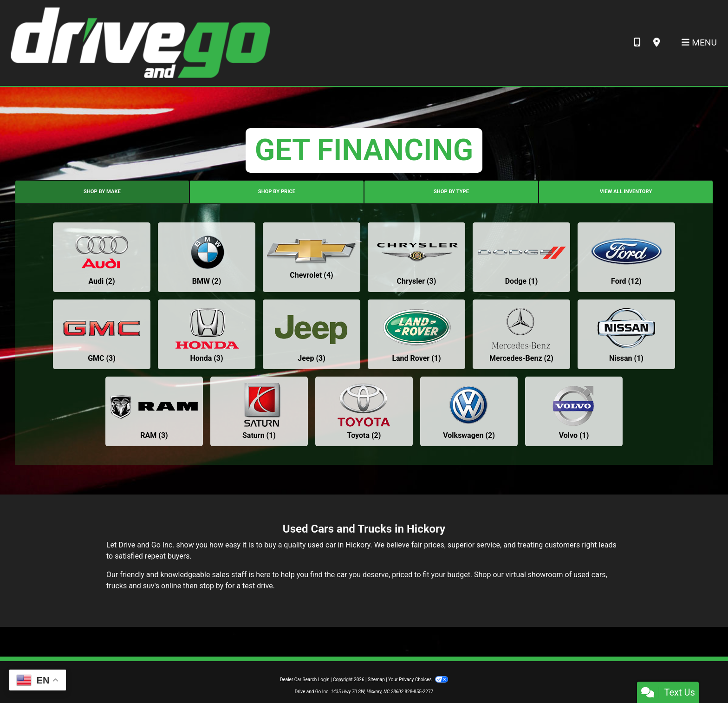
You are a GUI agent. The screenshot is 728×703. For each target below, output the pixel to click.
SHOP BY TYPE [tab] (451, 192)
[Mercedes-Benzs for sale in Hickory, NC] (521, 334)
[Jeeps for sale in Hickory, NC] (312, 334)
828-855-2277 (419, 692)
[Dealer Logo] (140, 42)
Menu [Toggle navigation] (699, 42)
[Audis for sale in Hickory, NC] (102, 257)
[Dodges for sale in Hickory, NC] (521, 257)
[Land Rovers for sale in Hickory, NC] (416, 334)
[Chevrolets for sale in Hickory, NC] (312, 257)
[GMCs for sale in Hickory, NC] (102, 334)
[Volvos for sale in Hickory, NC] (574, 411)
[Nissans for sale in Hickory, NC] (626, 334)
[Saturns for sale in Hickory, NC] (259, 411)
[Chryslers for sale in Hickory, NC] (416, 257)
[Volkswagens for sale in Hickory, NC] (469, 411)
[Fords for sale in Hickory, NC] (626, 257)
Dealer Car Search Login (305, 680)
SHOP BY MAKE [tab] (102, 192)
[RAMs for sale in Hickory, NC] (154, 411)
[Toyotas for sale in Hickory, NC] (364, 411)
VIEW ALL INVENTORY (626, 192)
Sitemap (376, 680)
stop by (211, 586)
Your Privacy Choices (418, 680)
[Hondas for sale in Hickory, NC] (207, 334)
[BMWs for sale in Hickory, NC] (207, 257)
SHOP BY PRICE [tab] (277, 192)
